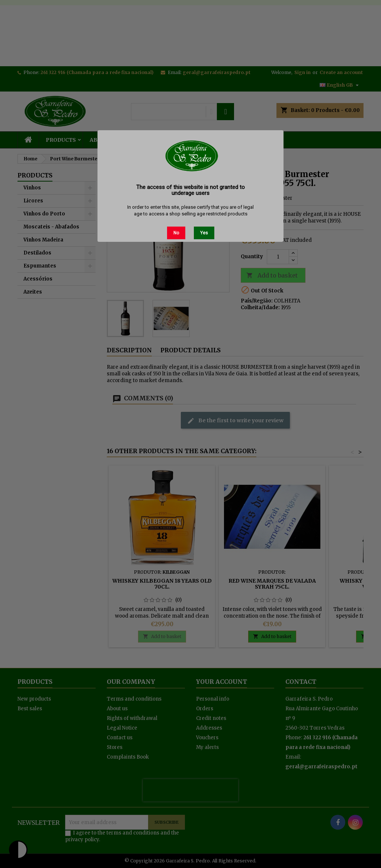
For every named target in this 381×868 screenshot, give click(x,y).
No (176, 233)
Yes (204, 233)
